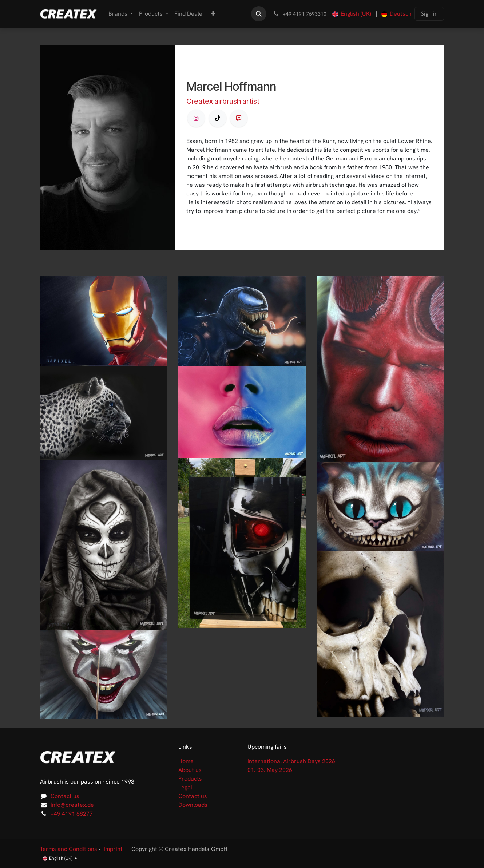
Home (186, 761)
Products (190, 779)
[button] (259, 14)
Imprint (113, 849)
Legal (185, 787)
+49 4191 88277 (72, 814)
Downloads (193, 805)
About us (190, 770)
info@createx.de (72, 805)
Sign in (429, 14)
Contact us (65, 796)
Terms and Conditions (69, 849)
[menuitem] (121, 14)
